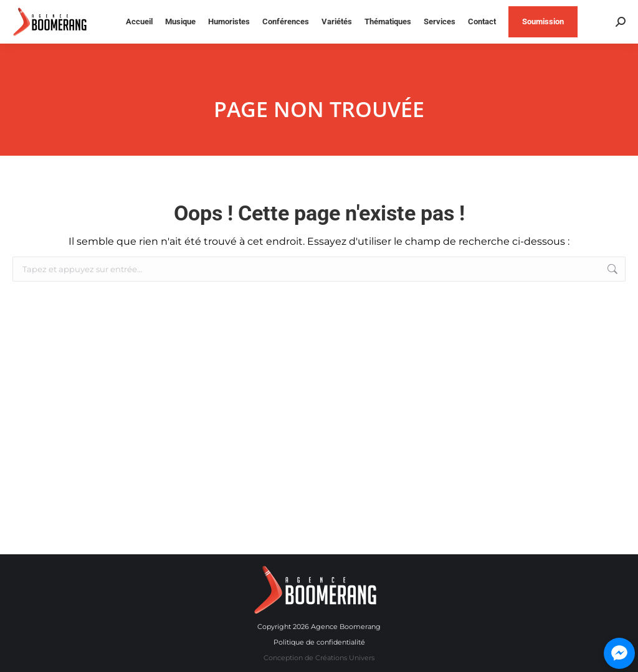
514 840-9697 (482, 12)
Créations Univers (345, 658)
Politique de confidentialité (319, 642)
